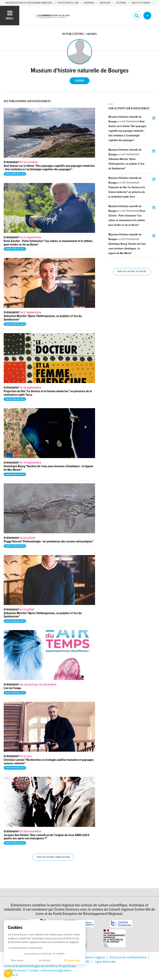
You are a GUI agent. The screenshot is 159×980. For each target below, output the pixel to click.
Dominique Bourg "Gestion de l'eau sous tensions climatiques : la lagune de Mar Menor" (48, 468)
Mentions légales (94, 957)
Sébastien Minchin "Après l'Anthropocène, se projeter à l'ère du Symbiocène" (43, 318)
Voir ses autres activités (132, 272)
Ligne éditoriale (105, 961)
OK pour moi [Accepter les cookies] (72, 960)
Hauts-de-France (141, 3)
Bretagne (105, 3)
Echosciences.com (68, 3)
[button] (8, 973)
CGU (87, 961)
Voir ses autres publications (53, 857)
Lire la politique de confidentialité (25, 948)
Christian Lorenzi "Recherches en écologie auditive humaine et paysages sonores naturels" (49, 762)
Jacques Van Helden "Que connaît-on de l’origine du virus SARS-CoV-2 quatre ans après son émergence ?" (46, 837)
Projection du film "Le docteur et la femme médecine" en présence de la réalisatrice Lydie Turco (48, 393)
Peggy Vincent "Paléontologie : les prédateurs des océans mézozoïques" (49, 542)
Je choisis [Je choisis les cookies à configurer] (45, 960)
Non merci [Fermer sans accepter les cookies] (17, 960)
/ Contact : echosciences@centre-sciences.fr (38, 972)
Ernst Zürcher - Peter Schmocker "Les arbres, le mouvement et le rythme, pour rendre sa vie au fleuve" (48, 243)
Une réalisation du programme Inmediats (29, 3)
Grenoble (89, 3)
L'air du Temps (12, 688)
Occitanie (121, 3)
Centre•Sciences (15, 970)
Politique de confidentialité (128, 957)
